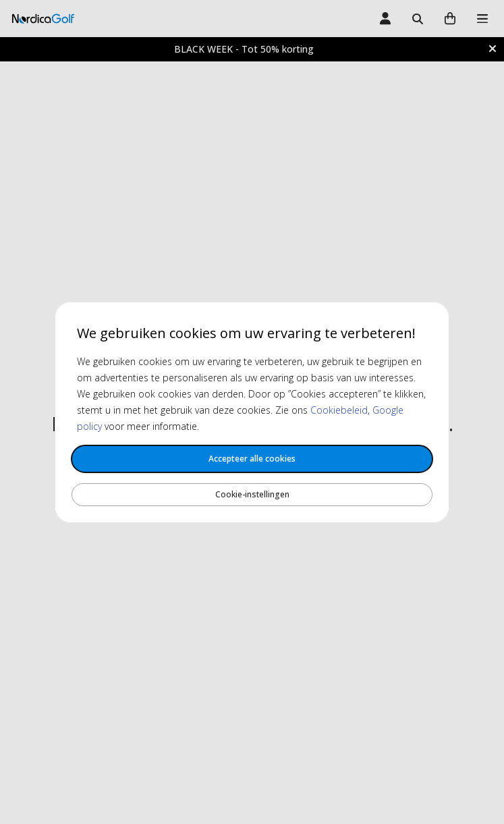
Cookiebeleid (339, 410)
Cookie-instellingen (252, 494)
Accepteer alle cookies (252, 459)
